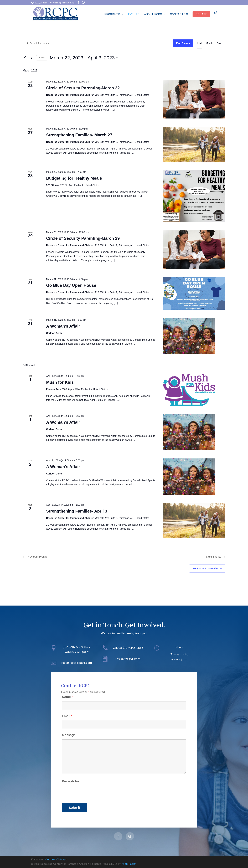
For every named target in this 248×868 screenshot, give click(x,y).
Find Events (183, 43)
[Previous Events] (25, 58)
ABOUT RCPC (153, 14)
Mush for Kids (60, 382)
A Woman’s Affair (63, 326)
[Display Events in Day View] (219, 43)
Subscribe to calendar (205, 569)
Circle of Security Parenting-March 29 (83, 238)
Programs (112, 14)
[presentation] (88, 787)
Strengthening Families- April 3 (77, 511)
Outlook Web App (56, 860)
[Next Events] (32, 58)
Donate (201, 14)
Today (42, 58)
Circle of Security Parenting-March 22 (83, 88)
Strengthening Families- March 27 (79, 135)
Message (70, 729)
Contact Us (179, 14)
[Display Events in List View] (200, 43)
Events (134, 14)
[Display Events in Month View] (209, 43)
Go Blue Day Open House (71, 285)
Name (67, 691)
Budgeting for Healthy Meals (74, 178)
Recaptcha (70, 775)
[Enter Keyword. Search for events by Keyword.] (98, 43)
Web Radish (129, 864)
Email (67, 710)
